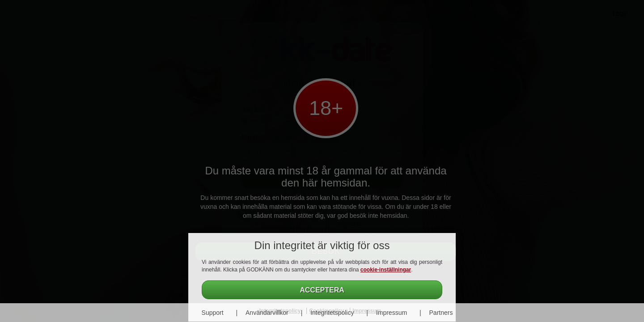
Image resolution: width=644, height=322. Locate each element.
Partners (441, 313)
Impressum (392, 313)
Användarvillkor (267, 313)
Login (620, 13)
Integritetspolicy (332, 313)
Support (213, 313)
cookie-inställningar (386, 270)
